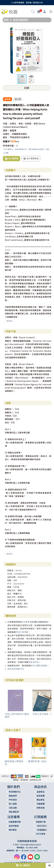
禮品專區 (41, 800)
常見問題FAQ (15, 792)
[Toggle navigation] (51, 12)
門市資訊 (13, 800)
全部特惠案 (14, 826)
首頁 (6, 20)
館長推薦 (41, 796)
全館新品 (41, 792)
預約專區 (13, 830)
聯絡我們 (13, 796)
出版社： (7, 134)
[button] (33, 12)
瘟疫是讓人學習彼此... (14, 763)
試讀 (27, 88)
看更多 (9, 321)
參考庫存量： (9, 146)
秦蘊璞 (13, 130)
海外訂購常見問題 (39, 666)
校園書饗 (41, 804)
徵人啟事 (13, 804)
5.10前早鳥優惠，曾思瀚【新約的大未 (27, 3)
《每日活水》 (42, 826)
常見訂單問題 (22, 632)
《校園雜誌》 (42, 830)
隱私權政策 (14, 812)
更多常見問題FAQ (16, 669)
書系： (6, 137)
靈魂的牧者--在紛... (38, 761)
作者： (6, 124)
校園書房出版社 (20, 134)
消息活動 (13, 808)
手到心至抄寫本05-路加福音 (17, 715)
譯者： (6, 130)
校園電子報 (41, 822)
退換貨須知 (34, 662)
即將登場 (41, 808)
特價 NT (7, 141)
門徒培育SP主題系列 (20, 137)
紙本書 (7, 99)
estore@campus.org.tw (31, 844)
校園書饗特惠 (15, 822)
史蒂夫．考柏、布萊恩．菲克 (24, 124)
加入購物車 (12, 159)
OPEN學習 (41, 834)
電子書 (18, 99)
